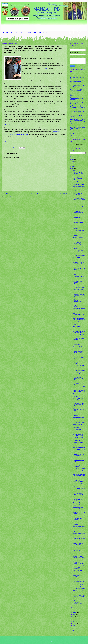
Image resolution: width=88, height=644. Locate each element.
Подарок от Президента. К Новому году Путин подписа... (78, 227)
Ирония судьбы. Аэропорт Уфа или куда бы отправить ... (78, 291)
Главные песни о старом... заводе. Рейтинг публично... (78, 305)
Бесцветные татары (74, 75)
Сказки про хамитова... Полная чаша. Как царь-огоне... (78, 460)
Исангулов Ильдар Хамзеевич (77, 248)
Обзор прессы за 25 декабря (79, 370)
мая (74, 621)
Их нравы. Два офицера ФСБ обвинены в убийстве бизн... (79, 455)
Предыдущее (63, 194)
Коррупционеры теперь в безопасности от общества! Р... (78, 419)
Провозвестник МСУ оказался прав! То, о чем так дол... (78, 572)
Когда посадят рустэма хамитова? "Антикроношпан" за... (78, 300)
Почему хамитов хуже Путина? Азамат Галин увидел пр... (78, 495)
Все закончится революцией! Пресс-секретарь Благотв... (79, 199)
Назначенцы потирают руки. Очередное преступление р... (79, 535)
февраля (75, 628)
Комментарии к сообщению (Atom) (18, 197)
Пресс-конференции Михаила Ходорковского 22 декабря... (78, 465)
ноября (74, 608)
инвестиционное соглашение (42, 72)
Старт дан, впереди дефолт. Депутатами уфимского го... (79, 581)
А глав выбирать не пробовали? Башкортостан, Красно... (78, 431)
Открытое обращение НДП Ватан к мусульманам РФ (79, 471)
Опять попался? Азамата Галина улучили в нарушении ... (78, 414)
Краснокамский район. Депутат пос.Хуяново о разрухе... (78, 374)
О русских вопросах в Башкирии (77, 553)
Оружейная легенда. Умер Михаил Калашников (78, 435)
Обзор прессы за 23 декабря (79, 447)
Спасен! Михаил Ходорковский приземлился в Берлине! (78, 480)
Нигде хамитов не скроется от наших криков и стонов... (79, 310)
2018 (73, 160)
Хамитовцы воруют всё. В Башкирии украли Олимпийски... (78, 567)
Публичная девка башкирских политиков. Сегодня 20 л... (78, 409)
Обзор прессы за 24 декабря (79, 422)
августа (75, 614)
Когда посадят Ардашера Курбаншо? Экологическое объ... (79, 296)
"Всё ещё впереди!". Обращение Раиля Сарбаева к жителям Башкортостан (77, 91)
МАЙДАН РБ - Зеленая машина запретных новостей (77, 134)
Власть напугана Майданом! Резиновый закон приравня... (79, 367)
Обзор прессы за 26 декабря (79, 335)
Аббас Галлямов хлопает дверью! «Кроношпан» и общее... (79, 252)
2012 (73, 631)
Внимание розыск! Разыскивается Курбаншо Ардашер (79, 234)
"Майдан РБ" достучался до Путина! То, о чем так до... (79, 391)
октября (75, 610)
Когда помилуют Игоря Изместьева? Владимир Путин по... (78, 509)
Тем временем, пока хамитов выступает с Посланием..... (79, 332)
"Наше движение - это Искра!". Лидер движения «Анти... (79, 190)
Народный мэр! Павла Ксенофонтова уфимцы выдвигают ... (78, 523)
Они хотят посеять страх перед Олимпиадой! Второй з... (78, 217)
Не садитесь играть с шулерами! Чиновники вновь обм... (78, 338)
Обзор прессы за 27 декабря (79, 287)
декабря (75, 170)
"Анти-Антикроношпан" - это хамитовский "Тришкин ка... (78, 343)
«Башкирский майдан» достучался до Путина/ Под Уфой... (78, 395)
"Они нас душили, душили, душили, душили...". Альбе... (79, 278)
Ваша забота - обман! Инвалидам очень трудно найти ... (79, 557)
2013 (73, 169)
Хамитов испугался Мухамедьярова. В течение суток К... (79, 362)
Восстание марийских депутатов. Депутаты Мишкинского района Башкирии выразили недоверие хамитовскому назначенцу (77, 79)
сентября (75, 612)
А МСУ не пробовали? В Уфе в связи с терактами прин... (78, 208)
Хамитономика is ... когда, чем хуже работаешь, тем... (79, 319)
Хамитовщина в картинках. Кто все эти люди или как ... (79, 475)
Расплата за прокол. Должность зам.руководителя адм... (78, 577)
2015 (73, 164)
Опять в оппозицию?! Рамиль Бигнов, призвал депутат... (78, 174)
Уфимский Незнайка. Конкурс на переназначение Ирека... (78, 562)
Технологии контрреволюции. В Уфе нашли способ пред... (78, 315)
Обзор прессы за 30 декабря (79, 230)
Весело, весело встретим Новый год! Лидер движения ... (78, 195)
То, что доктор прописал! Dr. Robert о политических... (79, 387)
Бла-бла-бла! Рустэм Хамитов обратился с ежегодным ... (78, 328)
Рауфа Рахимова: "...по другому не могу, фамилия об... (79, 348)
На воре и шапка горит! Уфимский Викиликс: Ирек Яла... (78, 273)
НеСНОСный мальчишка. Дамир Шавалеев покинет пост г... (79, 203)
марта (74, 626)
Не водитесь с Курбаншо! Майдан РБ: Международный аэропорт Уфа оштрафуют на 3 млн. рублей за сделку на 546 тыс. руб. (77, 121)
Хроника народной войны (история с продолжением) (79, 585)
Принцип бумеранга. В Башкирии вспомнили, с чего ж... (78, 178)
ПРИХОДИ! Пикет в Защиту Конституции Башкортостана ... (79, 549)
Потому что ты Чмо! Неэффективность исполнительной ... (77, 243)
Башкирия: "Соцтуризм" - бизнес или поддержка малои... (78, 592)
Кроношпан (11, 150)
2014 (73, 166)
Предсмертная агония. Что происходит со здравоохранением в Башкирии (78, 85)
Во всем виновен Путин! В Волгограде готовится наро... (78, 213)
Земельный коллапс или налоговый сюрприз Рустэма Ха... (78, 352)
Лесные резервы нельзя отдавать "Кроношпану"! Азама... (79, 604)
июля (74, 617)
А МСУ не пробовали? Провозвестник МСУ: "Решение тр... (78, 379)
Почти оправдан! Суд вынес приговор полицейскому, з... (79, 222)
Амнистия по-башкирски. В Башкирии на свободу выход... (79, 530)
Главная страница (34, 194)
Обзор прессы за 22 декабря (79, 468)
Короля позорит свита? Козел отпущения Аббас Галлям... (78, 383)
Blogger (52, 641)
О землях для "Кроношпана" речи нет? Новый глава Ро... (79, 540)
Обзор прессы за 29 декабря (79, 255)
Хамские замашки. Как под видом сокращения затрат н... (79, 485)
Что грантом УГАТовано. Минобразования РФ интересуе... (78, 518)
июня (74, 619)
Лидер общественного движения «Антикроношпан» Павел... (77, 283)
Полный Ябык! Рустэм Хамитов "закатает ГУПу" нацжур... (79, 268)
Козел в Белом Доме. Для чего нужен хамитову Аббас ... (78, 405)
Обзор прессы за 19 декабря (79, 588)
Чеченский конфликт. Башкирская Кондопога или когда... (78, 426)
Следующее (6, 194)
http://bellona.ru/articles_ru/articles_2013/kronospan (16, 141)
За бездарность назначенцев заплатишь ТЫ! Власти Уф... (79, 357)
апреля (74, 623)
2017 (73, 162)
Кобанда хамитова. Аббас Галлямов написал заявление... (78, 499)
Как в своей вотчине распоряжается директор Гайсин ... (79, 259)
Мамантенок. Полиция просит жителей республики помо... (78, 544)
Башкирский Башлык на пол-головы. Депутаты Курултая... (79, 323)
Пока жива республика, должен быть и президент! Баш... (79, 444)
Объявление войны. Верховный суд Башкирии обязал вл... (79, 504)
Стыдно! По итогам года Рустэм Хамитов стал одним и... (78, 400)
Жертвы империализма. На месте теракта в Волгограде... (78, 239)
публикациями (21, 110)
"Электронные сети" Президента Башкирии (78, 599)
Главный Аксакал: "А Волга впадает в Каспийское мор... (79, 514)
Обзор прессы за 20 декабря (79, 527)
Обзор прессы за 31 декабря (79, 187)
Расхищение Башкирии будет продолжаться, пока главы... (79, 263)
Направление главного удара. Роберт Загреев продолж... (79, 596)
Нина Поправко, (44, 68)
